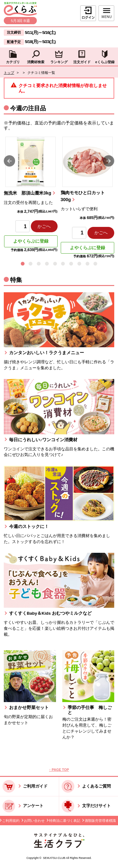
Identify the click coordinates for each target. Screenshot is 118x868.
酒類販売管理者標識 (100, 821)
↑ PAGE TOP (59, 770)
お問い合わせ (34, 821)
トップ (9, 73)
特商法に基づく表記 (65, 821)
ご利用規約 (11, 821)
